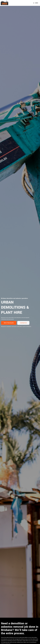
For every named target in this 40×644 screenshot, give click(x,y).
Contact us (21, 322)
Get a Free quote (6, 322)
